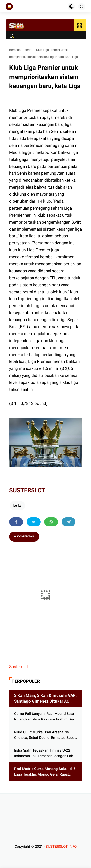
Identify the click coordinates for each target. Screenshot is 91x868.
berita (28, 50)
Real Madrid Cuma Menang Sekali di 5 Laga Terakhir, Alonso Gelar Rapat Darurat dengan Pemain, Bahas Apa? (45, 772)
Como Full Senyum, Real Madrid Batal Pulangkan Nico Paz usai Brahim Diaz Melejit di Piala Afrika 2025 (45, 717)
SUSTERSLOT (27, 490)
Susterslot (19, 667)
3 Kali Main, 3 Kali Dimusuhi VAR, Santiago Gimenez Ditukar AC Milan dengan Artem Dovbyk (45, 699)
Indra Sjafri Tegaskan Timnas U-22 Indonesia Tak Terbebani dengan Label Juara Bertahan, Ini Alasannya (45, 753)
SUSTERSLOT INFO (61, 847)
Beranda (15, 50)
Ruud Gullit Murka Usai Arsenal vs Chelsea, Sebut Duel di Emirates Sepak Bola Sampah (45, 735)
